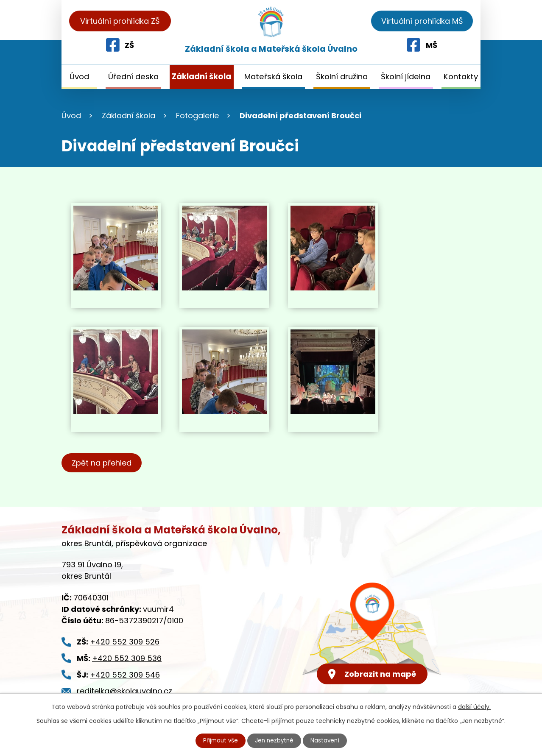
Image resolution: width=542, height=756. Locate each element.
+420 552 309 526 (125, 642)
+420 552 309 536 (127, 658)
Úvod (79, 77)
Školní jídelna (406, 77)
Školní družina (342, 77)
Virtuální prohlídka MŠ (422, 21)
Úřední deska (133, 77)
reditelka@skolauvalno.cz (124, 691)
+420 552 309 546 (125, 675)
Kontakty (461, 77)
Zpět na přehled (103, 463)
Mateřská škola (273, 77)
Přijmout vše (219, 740)
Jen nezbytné (275, 740)
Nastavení (327, 740)
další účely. (474, 706)
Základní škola (201, 77)
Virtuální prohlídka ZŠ (120, 21)
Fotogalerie (197, 116)
